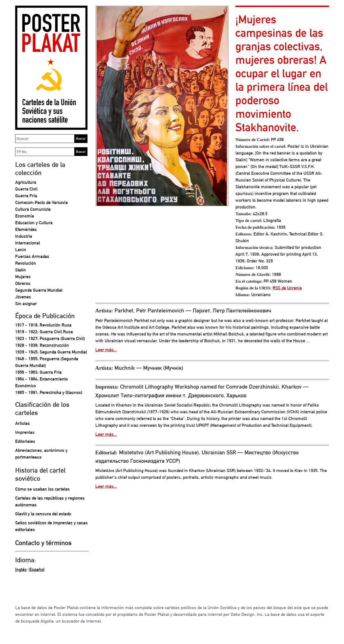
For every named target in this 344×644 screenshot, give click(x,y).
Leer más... (106, 350)
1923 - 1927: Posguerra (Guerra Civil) (50, 338)
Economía (25, 216)
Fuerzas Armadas (32, 256)
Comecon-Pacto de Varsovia (41, 202)
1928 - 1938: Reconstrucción (42, 345)
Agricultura (26, 182)
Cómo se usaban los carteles (42, 489)
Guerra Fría (26, 196)
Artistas (23, 423)
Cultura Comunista (33, 209)
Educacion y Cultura (34, 223)
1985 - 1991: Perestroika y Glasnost (49, 392)
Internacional (28, 243)
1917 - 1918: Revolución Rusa (43, 325)
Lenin (21, 250)
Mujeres (23, 277)
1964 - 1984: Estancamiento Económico (41, 382)
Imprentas (25, 432)
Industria (24, 236)
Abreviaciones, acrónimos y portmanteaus (41, 454)
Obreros (23, 283)
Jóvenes (23, 297)
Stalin (21, 270)
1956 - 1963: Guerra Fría (38, 372)
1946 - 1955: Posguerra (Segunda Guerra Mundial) (47, 362)
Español (37, 569)
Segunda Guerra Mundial (39, 290)
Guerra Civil (26, 189)
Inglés (21, 569)
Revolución (26, 263)
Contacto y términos (43, 543)
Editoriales (25, 441)
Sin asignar (26, 304)
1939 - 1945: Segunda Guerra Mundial (51, 352)
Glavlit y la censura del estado (43, 514)
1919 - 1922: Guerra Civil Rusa (44, 332)
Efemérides (26, 229)
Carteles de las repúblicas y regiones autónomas (50, 501)
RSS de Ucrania (287, 288)
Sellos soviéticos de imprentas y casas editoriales (51, 526)
